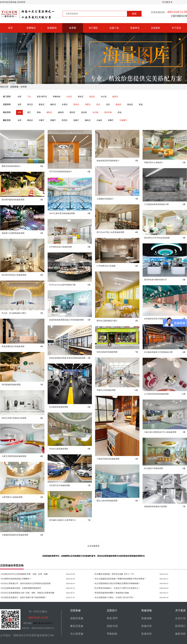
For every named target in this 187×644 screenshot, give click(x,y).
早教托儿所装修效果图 (106, 390)
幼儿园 (95, 112)
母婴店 (88, 104)
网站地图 (27, 623)
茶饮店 (81, 97)
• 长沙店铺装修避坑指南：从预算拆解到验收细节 (32, 588)
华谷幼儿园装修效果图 (59, 449)
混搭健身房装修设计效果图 (155, 507)
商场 (39, 112)
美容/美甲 (112, 618)
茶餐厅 (111, 120)
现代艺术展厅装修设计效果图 (14, 418)
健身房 (61, 112)
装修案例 (52, 28)
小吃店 (69, 97)
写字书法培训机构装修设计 (60, 172)
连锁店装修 (77, 618)
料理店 (65, 120)
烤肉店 (30, 120)
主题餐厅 (123, 120)
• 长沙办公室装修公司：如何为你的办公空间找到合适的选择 (32, 583)
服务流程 (180, 634)
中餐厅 (42, 120)
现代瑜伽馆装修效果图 (11, 385)
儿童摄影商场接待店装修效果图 (15, 535)
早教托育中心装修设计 (154, 162)
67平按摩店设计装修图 (106, 266)
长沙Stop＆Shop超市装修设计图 (62, 285)
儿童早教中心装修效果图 (12, 497)
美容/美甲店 (42, 97)
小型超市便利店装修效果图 (108, 459)
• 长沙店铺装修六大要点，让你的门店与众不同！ (125, 598)
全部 (19, 97)
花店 (108, 104)
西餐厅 (53, 120)
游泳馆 (84, 112)
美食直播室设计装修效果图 (13, 346)
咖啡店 (88, 120)
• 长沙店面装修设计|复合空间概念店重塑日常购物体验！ (125, 583)
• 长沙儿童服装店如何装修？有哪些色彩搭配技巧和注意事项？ (125, 579)
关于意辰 (176, 28)
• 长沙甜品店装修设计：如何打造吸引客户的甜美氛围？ (32, 598)
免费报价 (31, 28)
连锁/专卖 (112, 626)
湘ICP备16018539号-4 (43, 623)
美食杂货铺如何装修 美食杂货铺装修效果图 (67, 358)
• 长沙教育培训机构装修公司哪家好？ (32, 579)
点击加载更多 (93, 546)
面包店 (130, 104)
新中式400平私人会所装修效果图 (110, 232)
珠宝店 (30, 104)
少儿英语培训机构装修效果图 (156, 394)
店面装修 (14, 87)
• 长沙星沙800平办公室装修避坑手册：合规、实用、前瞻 (32, 574)
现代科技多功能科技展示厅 (155, 280)
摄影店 (49, 112)
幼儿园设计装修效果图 (154, 468)
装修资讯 (135, 28)
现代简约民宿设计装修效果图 (14, 275)
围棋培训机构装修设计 (11, 166)
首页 (10, 28)
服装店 (115, 97)
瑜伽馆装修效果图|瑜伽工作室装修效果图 (66, 320)
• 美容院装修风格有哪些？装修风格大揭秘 (125, 593)
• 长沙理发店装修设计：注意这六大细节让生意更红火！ (125, 588)
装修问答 (147, 626)
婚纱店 (53, 104)
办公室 (104, 97)
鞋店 (98, 104)
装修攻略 (147, 618)
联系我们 (180, 626)
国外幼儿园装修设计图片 (107, 321)
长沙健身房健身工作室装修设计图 (158, 352)
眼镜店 (119, 104)
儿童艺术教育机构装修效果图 (14, 456)
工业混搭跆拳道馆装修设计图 (156, 204)
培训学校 (108, 112)
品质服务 (156, 28)
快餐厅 (76, 120)
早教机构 (57, 97)
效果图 (73, 28)
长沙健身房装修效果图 (59, 407)
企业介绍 (180, 618)
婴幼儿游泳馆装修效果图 (107, 501)
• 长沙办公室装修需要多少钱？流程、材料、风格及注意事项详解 (32, 593)
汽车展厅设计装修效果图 (60, 485)
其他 (141, 104)
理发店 (76, 104)
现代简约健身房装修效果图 (13, 200)
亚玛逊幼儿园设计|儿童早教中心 (63, 520)
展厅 (29, 112)
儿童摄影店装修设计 (105, 199)
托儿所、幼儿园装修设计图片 (14, 313)
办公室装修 (77, 634)
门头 (29, 97)
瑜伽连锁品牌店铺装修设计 (108, 161)
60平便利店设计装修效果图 (60, 247)
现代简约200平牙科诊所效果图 (157, 238)
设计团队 (93, 28)
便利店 (72, 112)
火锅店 (99, 120)
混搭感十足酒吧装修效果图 (13, 233)
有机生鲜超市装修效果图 (107, 352)
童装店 (42, 104)
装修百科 (147, 634)
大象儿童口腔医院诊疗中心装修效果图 (160, 432)
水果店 (65, 104)
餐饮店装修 (77, 626)
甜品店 (92, 97)
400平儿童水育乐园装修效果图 (62, 213)
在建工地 (114, 28)
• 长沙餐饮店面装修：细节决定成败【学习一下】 (125, 574)
